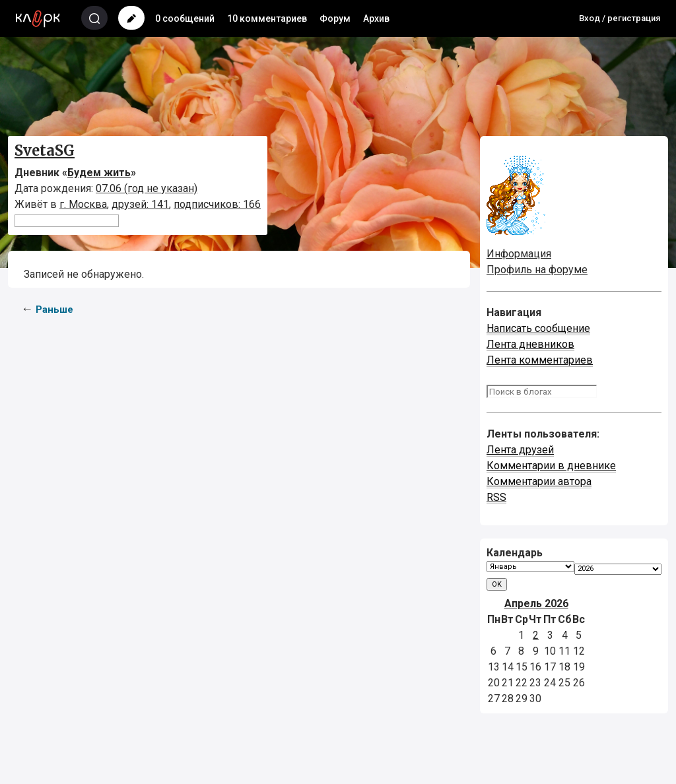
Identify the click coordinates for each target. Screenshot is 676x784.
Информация (519, 254)
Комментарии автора (539, 481)
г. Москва (83, 204)
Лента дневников (530, 344)
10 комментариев (267, 18)
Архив (376, 18)
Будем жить (99, 173)
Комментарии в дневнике (551, 466)
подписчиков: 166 (217, 204)
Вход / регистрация (620, 18)
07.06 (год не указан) (147, 188)
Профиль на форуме (537, 270)
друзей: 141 (140, 204)
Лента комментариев (540, 360)
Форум (335, 18)
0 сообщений (185, 18)
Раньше (54, 310)
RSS (496, 497)
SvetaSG (45, 150)
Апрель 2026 (536, 604)
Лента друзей (520, 450)
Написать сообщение (538, 328)
